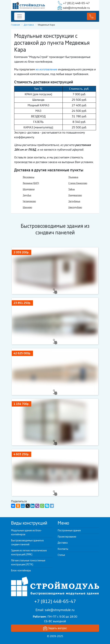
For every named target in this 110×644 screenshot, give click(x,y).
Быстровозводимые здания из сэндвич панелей (27, 542)
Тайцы (72, 189)
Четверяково (29, 201)
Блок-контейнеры (21, 570)
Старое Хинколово (78, 183)
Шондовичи (29, 189)
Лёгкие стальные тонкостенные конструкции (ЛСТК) (28, 562)
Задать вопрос (55, 628)
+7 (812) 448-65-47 (76, 3)
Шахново (27, 207)
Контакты (63, 549)
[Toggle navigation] (20, 16)
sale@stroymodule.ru (76, 8)
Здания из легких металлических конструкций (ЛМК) (29, 552)
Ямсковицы (29, 177)
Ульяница (73, 177)
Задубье (27, 195)
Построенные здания (69, 530)
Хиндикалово (75, 195)
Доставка (63, 543)
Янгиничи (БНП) (31, 183)
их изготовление (46, 69)
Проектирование (67, 537)
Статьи (61, 555)
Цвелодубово (75, 207)
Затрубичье (74, 201)
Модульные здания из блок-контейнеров (26, 532)
